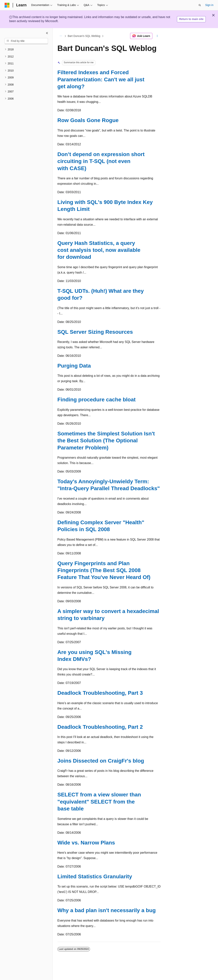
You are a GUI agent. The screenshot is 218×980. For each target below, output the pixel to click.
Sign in (209, 5)
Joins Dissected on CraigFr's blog (101, 761)
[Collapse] (47, 33)
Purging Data (74, 366)
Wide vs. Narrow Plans (86, 843)
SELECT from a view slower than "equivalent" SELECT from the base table (99, 802)
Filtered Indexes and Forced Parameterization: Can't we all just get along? (101, 79)
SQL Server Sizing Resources (95, 332)
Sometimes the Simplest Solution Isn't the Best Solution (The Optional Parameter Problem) (106, 441)
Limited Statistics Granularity (95, 876)
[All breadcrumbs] (61, 36)
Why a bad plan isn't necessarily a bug (107, 910)
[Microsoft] (7, 5)
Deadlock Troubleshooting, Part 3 (100, 693)
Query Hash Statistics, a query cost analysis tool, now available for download (99, 250)
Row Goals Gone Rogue (88, 120)
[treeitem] (26, 49)
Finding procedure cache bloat (97, 400)
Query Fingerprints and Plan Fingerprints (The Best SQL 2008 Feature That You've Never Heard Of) (104, 570)
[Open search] (200, 5)
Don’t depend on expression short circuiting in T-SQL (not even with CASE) (101, 161)
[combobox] (26, 41)
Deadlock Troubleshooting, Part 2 (100, 727)
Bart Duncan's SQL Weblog (84, 36)
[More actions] (157, 36)
